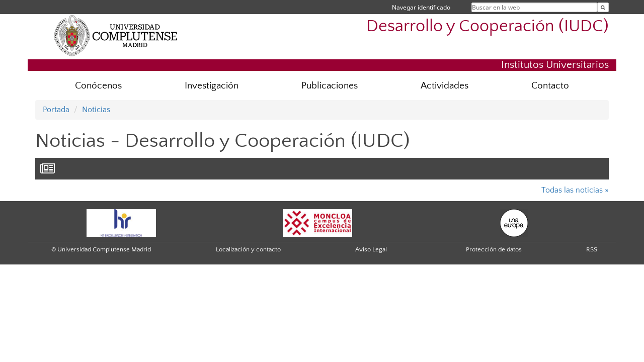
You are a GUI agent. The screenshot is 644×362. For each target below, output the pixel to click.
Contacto (550, 86)
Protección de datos (494, 249)
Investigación (212, 86)
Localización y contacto (248, 249)
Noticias (96, 110)
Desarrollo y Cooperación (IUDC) (488, 26)
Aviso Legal (371, 249)
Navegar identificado (421, 7)
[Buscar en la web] (603, 7)
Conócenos (98, 86)
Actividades (445, 86)
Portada (56, 110)
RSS (592, 249)
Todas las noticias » (575, 190)
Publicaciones (330, 86)
